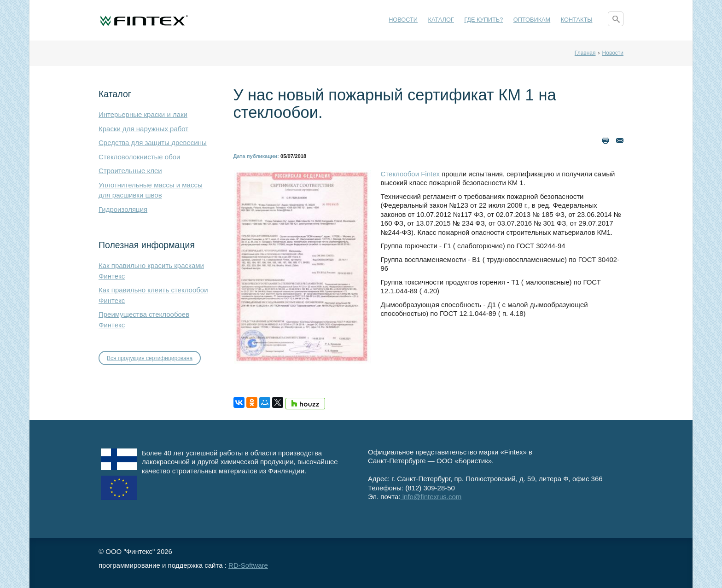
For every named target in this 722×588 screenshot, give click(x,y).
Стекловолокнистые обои (140, 157)
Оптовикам (532, 20)
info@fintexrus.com (431, 497)
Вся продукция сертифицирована (150, 358)
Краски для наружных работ (143, 129)
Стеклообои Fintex (410, 174)
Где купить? (483, 20)
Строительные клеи (130, 171)
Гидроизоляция (123, 209)
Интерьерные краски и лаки (143, 114)
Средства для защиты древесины (153, 143)
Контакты (577, 20)
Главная (585, 53)
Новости (403, 20)
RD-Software (248, 565)
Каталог (441, 20)
